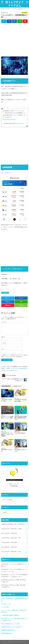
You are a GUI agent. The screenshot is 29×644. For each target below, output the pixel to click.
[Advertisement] (14, 39)
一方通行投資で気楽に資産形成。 (11, 615)
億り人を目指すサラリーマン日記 (11, 624)
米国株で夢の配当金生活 (8, 630)
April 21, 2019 (20, 123)
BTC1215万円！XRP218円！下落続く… (13, 529)
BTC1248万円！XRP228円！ (10, 542)
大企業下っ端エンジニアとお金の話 (11, 627)
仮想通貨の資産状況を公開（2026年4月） (13, 524)
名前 (3, 337)
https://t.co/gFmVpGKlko (9, 119)
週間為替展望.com (6, 633)
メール (4, 343)
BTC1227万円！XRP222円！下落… (12, 538)
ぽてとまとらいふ (6, 604)
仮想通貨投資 (6, 293)
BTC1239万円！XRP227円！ (10, 547)
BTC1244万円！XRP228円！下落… (12, 552)
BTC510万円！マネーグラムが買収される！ (13, 564)
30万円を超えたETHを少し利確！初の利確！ (14, 580)
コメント (4, 322)
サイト (3, 349)
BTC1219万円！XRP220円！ (10, 533)
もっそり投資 (5, 607)
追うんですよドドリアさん (14, 4)
